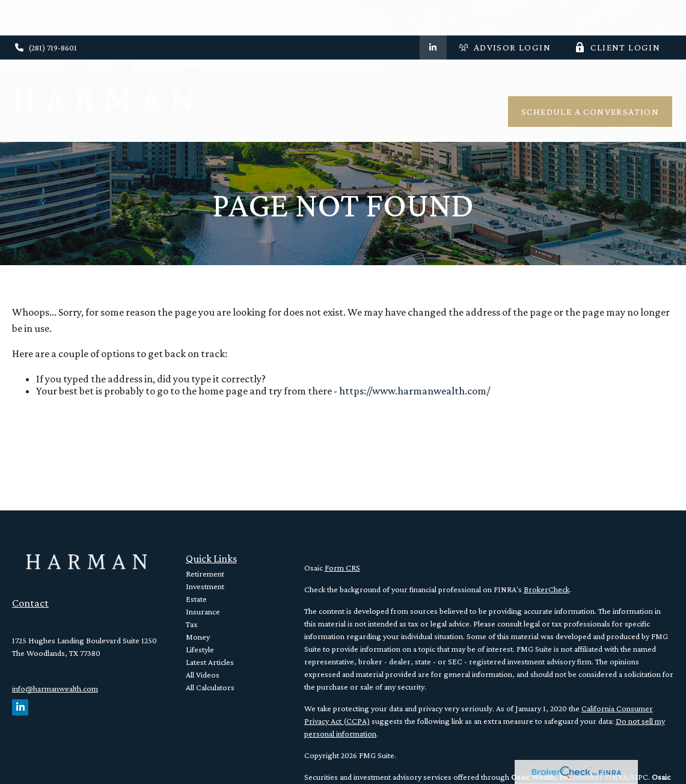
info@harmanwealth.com (55, 688)
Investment (205, 586)
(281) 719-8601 (46, 12)
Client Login (617, 12)
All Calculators (210, 687)
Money (198, 637)
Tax (192, 624)
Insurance (203, 611)
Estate (196, 599)
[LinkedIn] (433, 12)
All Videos (203, 675)
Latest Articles (210, 662)
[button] (375, 50)
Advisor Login (505, 12)
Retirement (205, 574)
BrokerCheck (547, 589)
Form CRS (342, 568)
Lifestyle (200, 649)
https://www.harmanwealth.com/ (415, 391)
